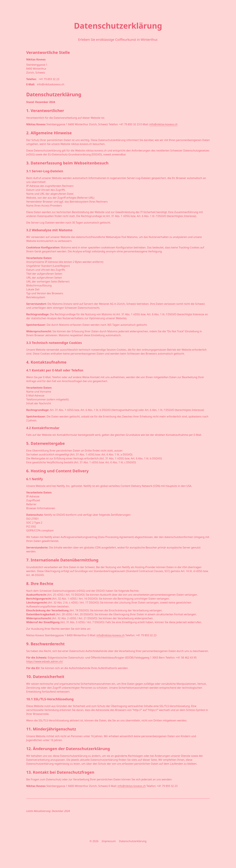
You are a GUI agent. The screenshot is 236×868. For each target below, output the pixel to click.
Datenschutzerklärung (133, 841)
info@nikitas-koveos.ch (163, 124)
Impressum (109, 841)
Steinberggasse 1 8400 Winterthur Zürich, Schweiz (37, 69)
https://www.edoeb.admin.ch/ (45, 661)
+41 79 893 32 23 (49, 79)
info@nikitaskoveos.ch (51, 84)
